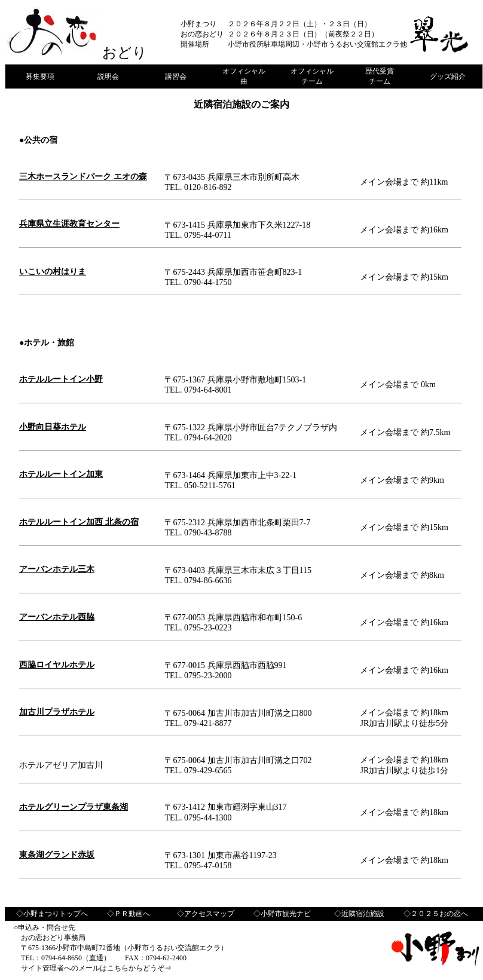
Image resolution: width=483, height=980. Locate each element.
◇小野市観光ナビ (282, 914)
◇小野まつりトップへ (52, 914)
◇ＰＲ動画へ (129, 914)
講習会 (176, 76)
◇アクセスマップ (206, 914)
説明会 (108, 76)
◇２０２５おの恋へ (436, 914)
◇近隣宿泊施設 (359, 914)
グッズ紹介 (448, 76)
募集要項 (40, 76)
